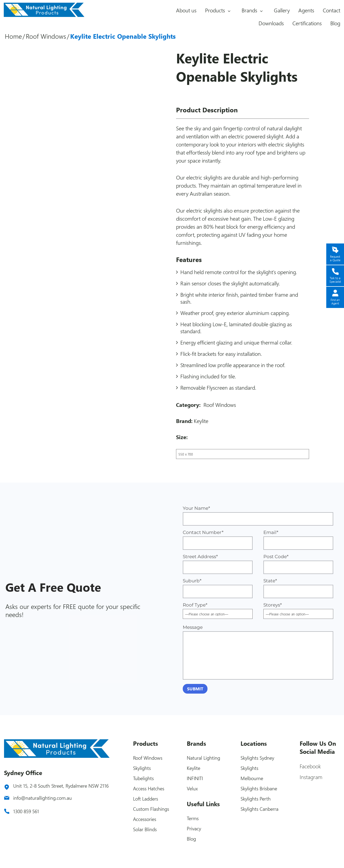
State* (298, 588)
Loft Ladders (146, 799)
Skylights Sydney (257, 758)
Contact (332, 10)
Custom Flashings (151, 809)
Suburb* (218, 588)
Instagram (311, 777)
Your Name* (258, 516)
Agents (306, 10)
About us (186, 10)
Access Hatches (149, 788)
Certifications (307, 23)
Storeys (298, 609)
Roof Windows (46, 36)
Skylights (142, 768)
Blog (335, 23)
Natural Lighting (203, 758)
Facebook (310, 766)
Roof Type (218, 609)
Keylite (201, 421)
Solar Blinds (145, 829)
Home (13, 36)
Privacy (194, 828)
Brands (249, 10)
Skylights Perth (256, 799)
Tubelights (143, 778)
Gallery (282, 10)
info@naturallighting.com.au (42, 798)
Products (215, 10)
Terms (193, 818)
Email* (298, 540)
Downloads (271, 23)
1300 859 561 (26, 811)
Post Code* (298, 564)
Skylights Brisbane (259, 788)
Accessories (145, 819)
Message (258, 652)
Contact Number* (218, 540)
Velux (192, 788)
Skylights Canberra (259, 809)
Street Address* (218, 564)
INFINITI (195, 778)
